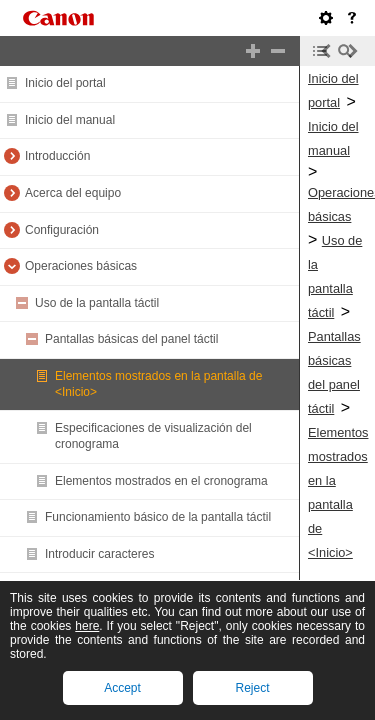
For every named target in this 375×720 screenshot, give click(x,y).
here (87, 626)
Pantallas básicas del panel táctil (131, 339)
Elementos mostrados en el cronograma (161, 481)
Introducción (57, 156)
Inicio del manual (70, 120)
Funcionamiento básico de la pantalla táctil (158, 517)
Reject (252, 688)
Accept (122, 688)
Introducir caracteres (99, 554)
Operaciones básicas (81, 266)
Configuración (62, 230)
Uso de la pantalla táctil (97, 303)
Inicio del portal (65, 83)
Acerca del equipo (73, 193)
